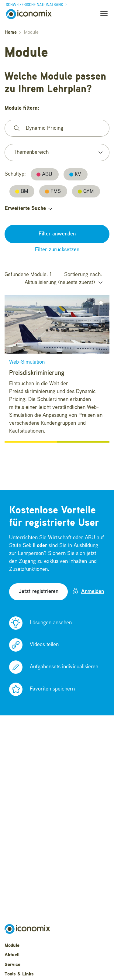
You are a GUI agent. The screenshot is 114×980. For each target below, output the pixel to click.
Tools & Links (19, 974)
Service (12, 965)
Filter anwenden (57, 234)
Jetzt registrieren (38, 591)
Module (12, 946)
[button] (101, 303)
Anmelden (88, 591)
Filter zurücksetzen (57, 250)
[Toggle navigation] (102, 14)
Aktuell (12, 955)
